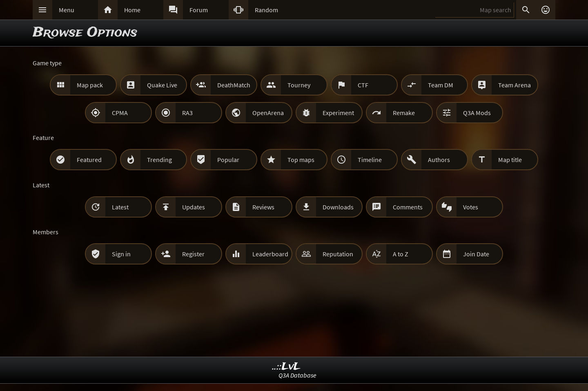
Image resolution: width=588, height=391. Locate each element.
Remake (404, 113)
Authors (439, 160)
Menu (67, 10)
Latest (120, 207)
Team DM (441, 85)
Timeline (370, 160)
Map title (510, 160)
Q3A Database (297, 375)
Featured (89, 160)
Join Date (476, 254)
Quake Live (162, 85)
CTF (363, 85)
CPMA (120, 113)
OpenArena (268, 113)
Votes (471, 207)
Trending (159, 160)
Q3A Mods (477, 113)
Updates (194, 207)
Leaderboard (270, 254)
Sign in (121, 254)
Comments (408, 207)
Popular (228, 160)
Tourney (299, 85)
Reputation (338, 254)
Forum (199, 10)
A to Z (401, 254)
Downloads (338, 207)
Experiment (338, 113)
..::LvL (286, 367)
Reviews (263, 207)
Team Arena (514, 85)
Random (266, 10)
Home (132, 10)
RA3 (187, 113)
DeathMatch (234, 85)
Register (193, 254)
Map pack (90, 85)
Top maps (301, 160)
